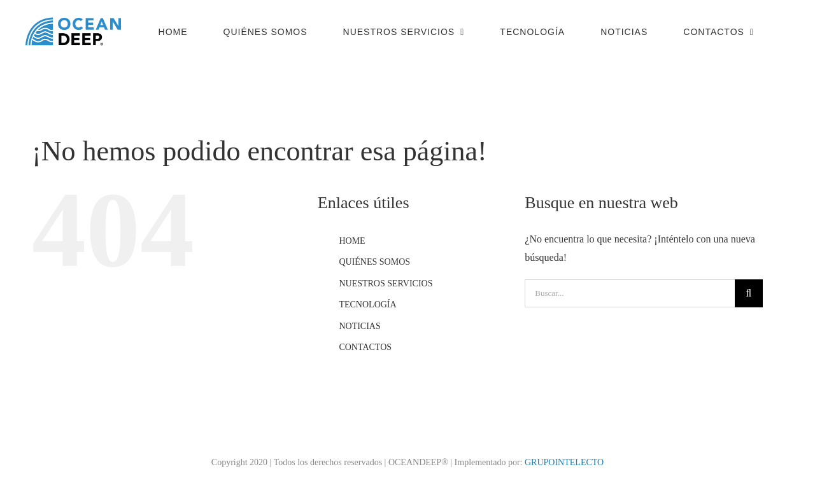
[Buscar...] (629, 293)
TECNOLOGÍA (367, 304)
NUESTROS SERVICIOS (386, 283)
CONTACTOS (365, 347)
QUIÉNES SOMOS (374, 262)
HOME (352, 241)
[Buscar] (749, 293)
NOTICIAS (359, 326)
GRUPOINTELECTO (564, 462)
